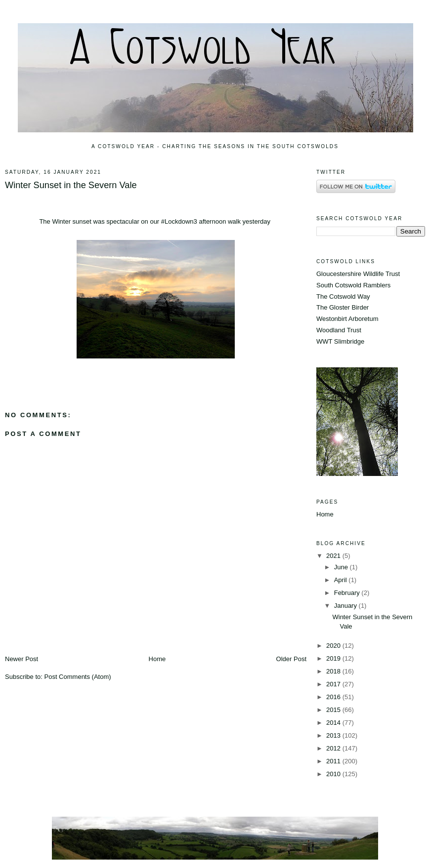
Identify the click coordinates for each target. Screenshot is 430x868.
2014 (334, 723)
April (342, 580)
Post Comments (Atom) (78, 677)
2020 (334, 646)
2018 (334, 671)
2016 (334, 697)
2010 (334, 774)
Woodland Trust (339, 330)
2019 (334, 658)
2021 (334, 556)
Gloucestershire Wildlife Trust (358, 274)
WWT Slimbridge (340, 341)
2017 (334, 684)
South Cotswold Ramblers (353, 285)
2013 (334, 735)
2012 (334, 748)
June (342, 567)
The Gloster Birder (343, 307)
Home (157, 659)
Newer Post (21, 659)
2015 (334, 710)
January (346, 606)
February (348, 593)
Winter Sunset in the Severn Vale (71, 185)
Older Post (291, 659)
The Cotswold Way (343, 296)
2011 (334, 761)
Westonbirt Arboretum (347, 319)
